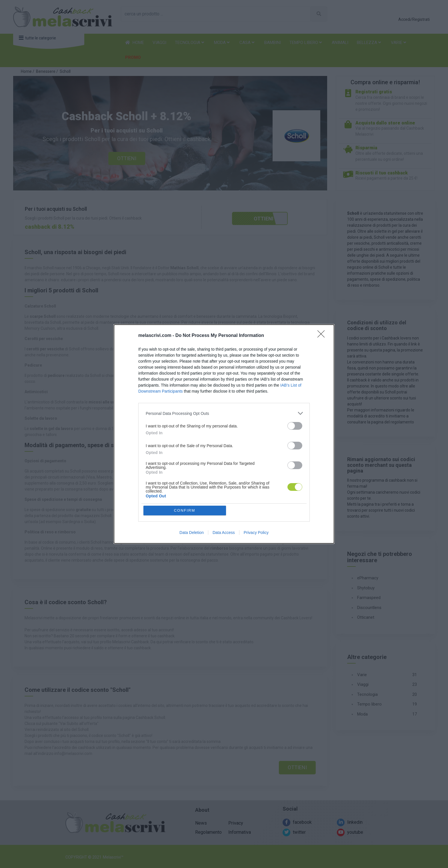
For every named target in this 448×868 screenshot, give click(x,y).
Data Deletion (192, 533)
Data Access (224, 533)
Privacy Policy (256, 533)
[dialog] (224, 434)
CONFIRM (185, 510)
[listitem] (224, 413)
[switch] (295, 426)
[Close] (323, 336)
